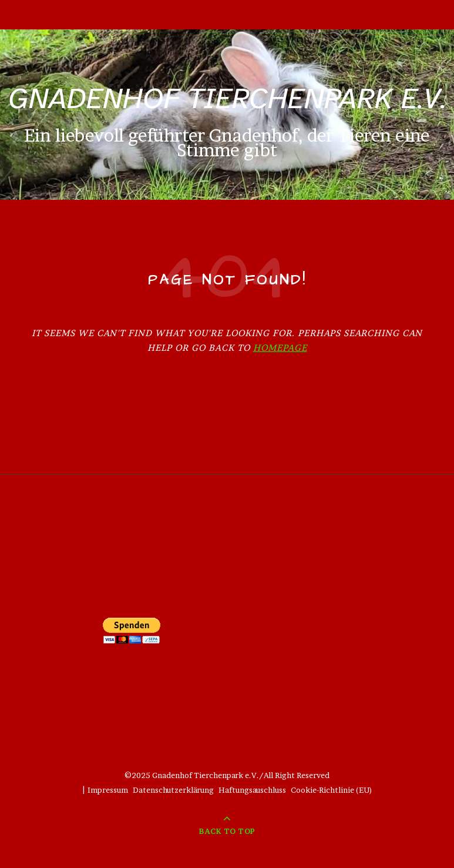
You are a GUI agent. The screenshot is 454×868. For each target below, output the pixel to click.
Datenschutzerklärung (173, 790)
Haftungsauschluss (252, 790)
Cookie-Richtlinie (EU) (332, 790)
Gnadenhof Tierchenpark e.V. (227, 98)
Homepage (280, 348)
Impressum (108, 790)
